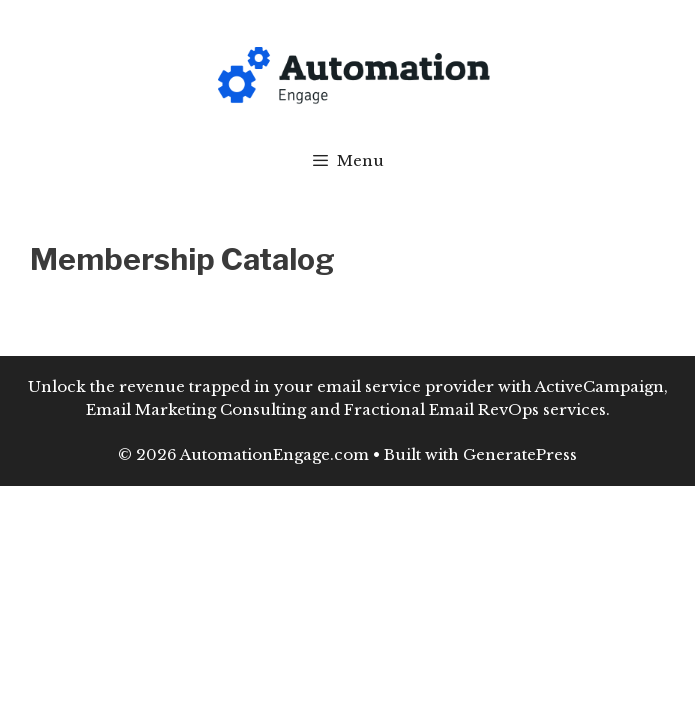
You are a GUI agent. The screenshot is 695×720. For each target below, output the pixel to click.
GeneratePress (520, 454)
